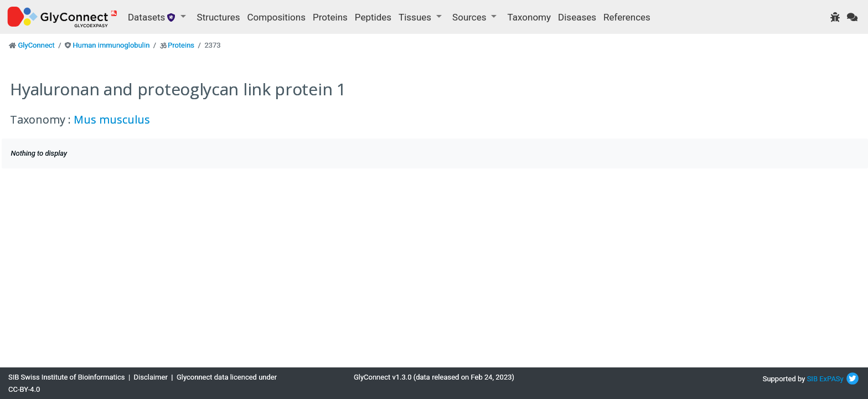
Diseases (577, 17)
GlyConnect (36, 45)
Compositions (277, 17)
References (627, 17)
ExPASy (831, 379)
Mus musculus (112, 119)
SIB (812, 379)
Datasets (153, 17)
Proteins (330, 17)
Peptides (373, 17)
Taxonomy (529, 17)
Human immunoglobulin (111, 45)
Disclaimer (151, 377)
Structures (219, 17)
